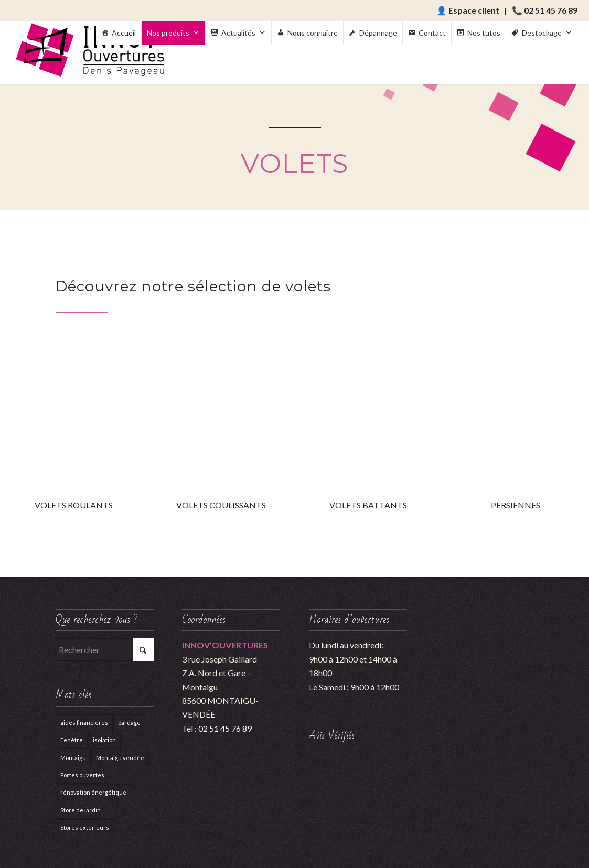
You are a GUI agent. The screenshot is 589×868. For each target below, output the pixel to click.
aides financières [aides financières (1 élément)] (84, 723)
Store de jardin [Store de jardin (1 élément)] (81, 810)
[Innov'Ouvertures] (90, 52)
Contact (432, 33)
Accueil (124, 33)
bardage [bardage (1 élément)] (129, 723)
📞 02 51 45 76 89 (545, 10)
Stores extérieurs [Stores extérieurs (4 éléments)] (85, 827)
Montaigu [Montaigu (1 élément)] (73, 758)
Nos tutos (484, 33)
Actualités (244, 33)
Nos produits (173, 33)
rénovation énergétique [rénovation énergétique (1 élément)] (93, 792)
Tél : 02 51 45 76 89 (217, 728)
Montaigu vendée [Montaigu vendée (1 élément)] (120, 758)
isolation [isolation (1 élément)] (104, 740)
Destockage (547, 33)
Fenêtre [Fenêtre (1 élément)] (72, 740)
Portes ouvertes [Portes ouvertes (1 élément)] (82, 775)
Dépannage (378, 33)
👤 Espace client (468, 10)
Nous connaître (313, 33)
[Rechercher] (105, 650)
